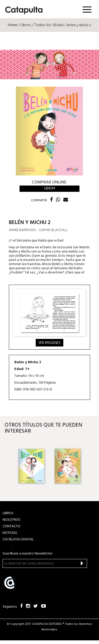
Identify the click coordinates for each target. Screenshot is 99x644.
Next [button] (91, 466)
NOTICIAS (10, 533)
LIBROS (8, 513)
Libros (26, 25)
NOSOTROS (11, 520)
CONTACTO (11, 526)
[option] (31, 466)
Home (13, 25)
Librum (49, 188)
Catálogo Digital (18, 539)
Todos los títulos (49, 25)
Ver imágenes (49, 343)
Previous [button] (8, 466)
